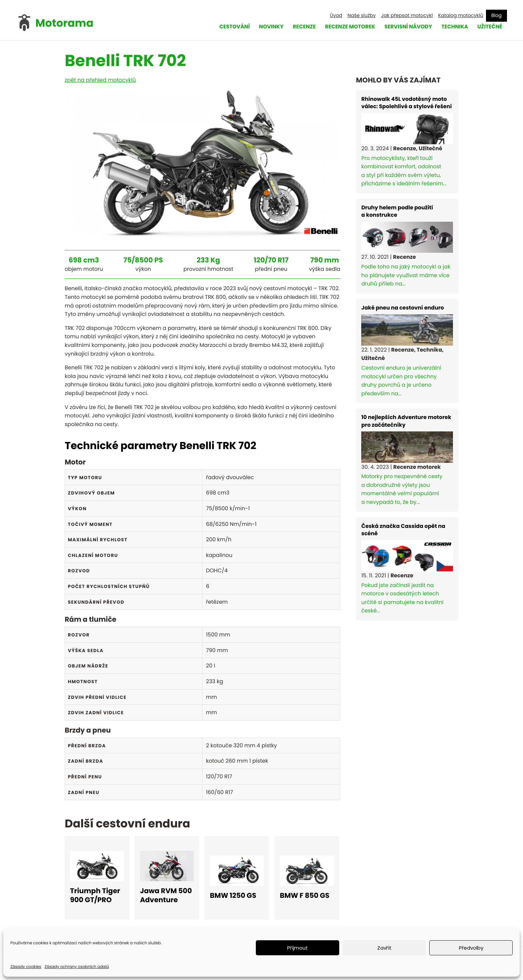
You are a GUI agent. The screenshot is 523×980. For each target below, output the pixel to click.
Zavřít (384, 948)
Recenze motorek (346, 27)
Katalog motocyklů (461, 15)
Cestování (228, 27)
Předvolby (471, 948)
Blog (496, 15)
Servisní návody (406, 27)
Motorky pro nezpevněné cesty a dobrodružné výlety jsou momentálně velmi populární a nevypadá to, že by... (407, 460)
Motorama (64, 23)
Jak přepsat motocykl (407, 15)
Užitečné (489, 27)
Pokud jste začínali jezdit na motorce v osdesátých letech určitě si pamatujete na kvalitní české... (407, 569)
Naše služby (362, 15)
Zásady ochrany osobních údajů (77, 967)
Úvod (336, 15)
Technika (454, 27)
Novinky (266, 27)
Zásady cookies (26, 967)
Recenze (300, 27)
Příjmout (298, 948)
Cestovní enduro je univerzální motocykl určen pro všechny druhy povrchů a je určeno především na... (407, 351)
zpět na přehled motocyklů (100, 80)
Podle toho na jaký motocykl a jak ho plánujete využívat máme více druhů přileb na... (407, 246)
